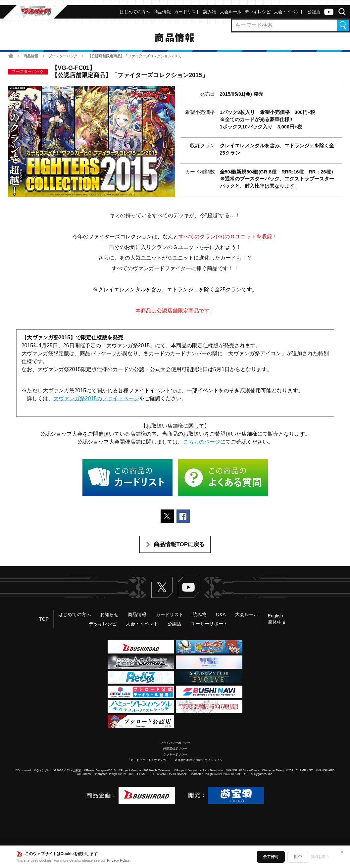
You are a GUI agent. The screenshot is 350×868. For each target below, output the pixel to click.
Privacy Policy (118, 860)
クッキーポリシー (175, 754)
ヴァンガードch (329, 12)
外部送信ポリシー (175, 748)
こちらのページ (202, 442)
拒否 (298, 857)
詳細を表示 (320, 857)
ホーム (11, 56)
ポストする (167, 516)
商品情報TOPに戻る (179, 544)
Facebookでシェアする (183, 516)
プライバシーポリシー (175, 743)
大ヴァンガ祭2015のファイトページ (96, 398)
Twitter (162, 587)
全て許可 (271, 857)
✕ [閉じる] (342, 852)
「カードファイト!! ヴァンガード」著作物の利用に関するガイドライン (175, 760)
